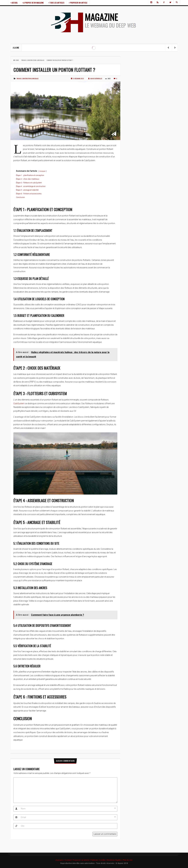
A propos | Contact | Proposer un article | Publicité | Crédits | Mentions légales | (89, 860)
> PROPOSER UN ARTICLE (78, 3)
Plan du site (128, 860)
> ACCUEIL (14, 3)
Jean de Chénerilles (95, 79)
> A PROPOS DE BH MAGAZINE (33, 3)
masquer (42, 171)
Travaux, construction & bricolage (33, 60)
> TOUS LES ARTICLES (57, 3)
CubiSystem (19, 404)
